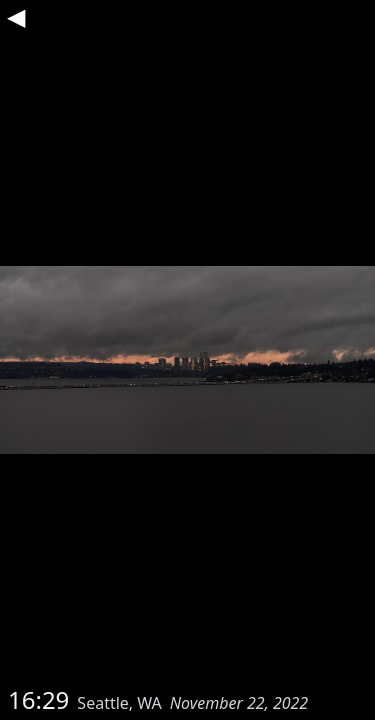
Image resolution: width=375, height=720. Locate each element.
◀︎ (16, 16)
